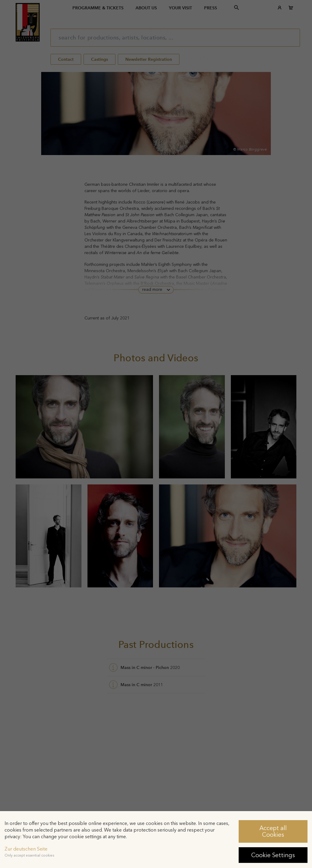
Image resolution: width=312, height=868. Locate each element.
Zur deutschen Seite (26, 849)
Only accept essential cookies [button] (29, 855)
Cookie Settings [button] (273, 855)
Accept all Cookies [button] (273, 831)
